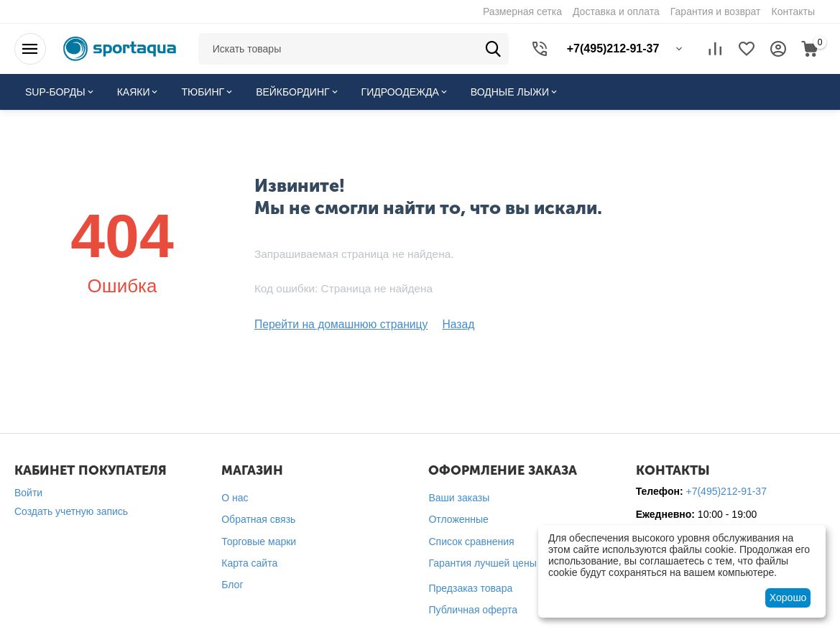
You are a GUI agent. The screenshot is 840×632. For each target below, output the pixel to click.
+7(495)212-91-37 (726, 490)
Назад (438, 324)
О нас (235, 496)
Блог (232, 583)
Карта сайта (249, 562)
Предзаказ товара (470, 587)
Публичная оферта (473, 609)
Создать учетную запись (71, 510)
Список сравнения (471, 540)
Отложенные (458, 519)
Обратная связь (258, 519)
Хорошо (788, 598)
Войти (28, 491)
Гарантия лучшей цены (482, 562)
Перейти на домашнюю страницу (332, 324)
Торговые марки (259, 540)
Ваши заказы (459, 496)
